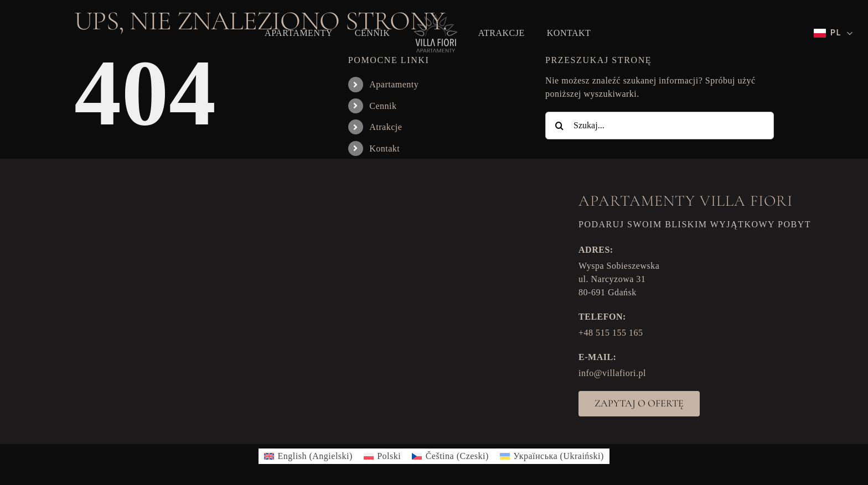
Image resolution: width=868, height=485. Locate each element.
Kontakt (384, 148)
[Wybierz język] (833, 33)
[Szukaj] (559, 126)
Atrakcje (386, 127)
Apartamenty (394, 84)
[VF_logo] (434, 17)
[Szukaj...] (660, 126)
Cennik (383, 106)
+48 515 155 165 (611, 333)
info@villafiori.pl (612, 373)
